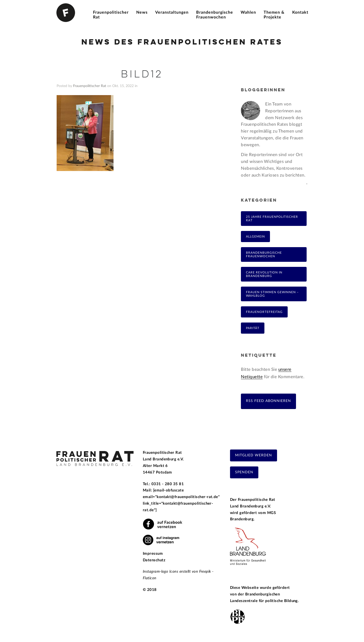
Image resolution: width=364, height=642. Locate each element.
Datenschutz (154, 560)
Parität (253, 328)
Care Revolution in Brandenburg (264, 274)
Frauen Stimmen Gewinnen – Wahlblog (272, 294)
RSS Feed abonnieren (268, 401)
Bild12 (142, 75)
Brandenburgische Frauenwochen (264, 254)
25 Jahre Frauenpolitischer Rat (272, 219)
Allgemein (255, 237)
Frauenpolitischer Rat (90, 86)
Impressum (153, 554)
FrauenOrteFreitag (264, 312)
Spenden (244, 472)
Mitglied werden (254, 455)
